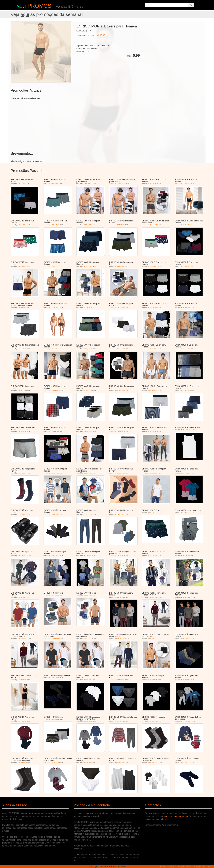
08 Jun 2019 (187, 308)
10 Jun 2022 (88, 308)
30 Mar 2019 (154, 308)
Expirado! (100, 35)
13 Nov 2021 (88, 721)
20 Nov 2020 (187, 597)
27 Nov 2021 (23, 225)
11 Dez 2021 (23, 514)
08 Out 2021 (187, 680)
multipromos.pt (168, 867)
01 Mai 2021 (187, 638)
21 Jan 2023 (121, 390)
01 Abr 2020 (154, 349)
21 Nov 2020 (121, 597)
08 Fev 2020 (88, 266)
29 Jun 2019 (22, 349)
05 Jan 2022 (88, 762)
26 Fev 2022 (187, 762)
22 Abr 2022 (88, 225)
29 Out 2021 (55, 719)
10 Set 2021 (22, 390)
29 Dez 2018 (55, 432)
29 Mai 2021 (187, 473)
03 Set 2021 (154, 266)
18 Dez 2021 (55, 225)
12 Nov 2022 (187, 512)
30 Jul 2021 (186, 349)
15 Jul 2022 (121, 225)
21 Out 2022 (154, 512)
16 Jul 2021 (22, 184)
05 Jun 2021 (88, 680)
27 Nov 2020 (121, 184)
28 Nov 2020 (88, 184)
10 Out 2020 (55, 595)
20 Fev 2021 (187, 430)
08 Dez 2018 (23, 556)
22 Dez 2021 (23, 473)
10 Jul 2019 (55, 266)
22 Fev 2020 (154, 556)
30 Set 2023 (22, 432)
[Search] (191, 5)
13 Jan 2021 (154, 638)
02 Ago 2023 (121, 432)
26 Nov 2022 (154, 225)
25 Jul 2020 (121, 266)
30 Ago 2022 (88, 390)
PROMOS (39, 6)
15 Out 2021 (22, 721)
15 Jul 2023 (186, 390)
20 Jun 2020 (88, 473)
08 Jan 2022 (22, 308)
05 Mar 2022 (55, 184)
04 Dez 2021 (154, 721)
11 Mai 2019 (55, 556)
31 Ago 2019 (88, 349)
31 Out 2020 (88, 595)
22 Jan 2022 (55, 308)
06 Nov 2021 (55, 390)
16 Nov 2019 (121, 349)
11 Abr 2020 (55, 473)
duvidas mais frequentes (176, 816)
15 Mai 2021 (187, 184)
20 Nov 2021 (121, 721)
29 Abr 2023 (154, 390)
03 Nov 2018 (187, 225)
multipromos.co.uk (202, 867)
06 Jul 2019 (55, 349)
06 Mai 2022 (121, 514)
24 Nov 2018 (23, 266)
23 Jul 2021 (121, 680)
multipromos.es (184, 867)
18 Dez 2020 (154, 184)
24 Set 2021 (187, 266)
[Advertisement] (173, 42)
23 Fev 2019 (88, 432)
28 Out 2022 (121, 308)
